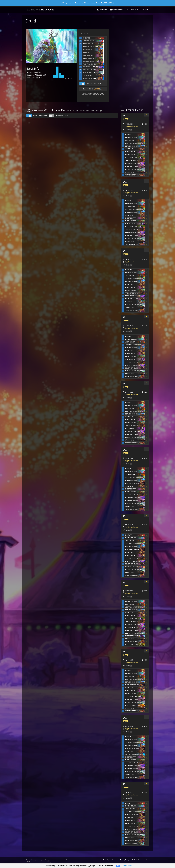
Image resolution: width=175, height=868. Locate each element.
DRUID (126, 119)
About (145, 860)
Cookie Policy (136, 860)
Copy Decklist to (93, 89)
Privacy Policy (125, 860)
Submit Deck (132, 10)
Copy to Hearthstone (131, 126)
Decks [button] (145, 10)
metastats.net (62, 860)
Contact (115, 860)
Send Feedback (117, 10)
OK (118, 866)
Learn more (127, 866)
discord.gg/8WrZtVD (104, 3)
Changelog (106, 860)
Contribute (102, 10)
